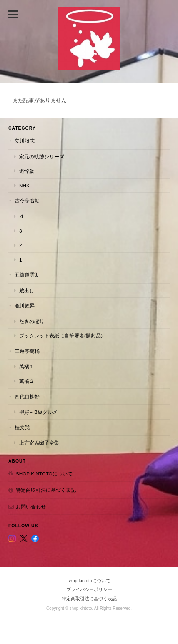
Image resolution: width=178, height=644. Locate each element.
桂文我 (22, 427)
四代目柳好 (27, 396)
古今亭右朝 (27, 200)
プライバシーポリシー (89, 589)
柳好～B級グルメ (38, 412)
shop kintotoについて (44, 474)
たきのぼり (32, 321)
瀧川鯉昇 (25, 306)
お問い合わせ (31, 507)
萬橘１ (27, 366)
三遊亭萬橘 (27, 351)
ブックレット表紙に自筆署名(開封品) (61, 336)
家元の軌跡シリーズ (42, 157)
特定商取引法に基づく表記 (46, 490)
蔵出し (27, 291)
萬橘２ (27, 381)
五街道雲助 (27, 275)
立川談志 (25, 141)
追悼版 (27, 171)
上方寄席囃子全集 (39, 443)
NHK (24, 185)
